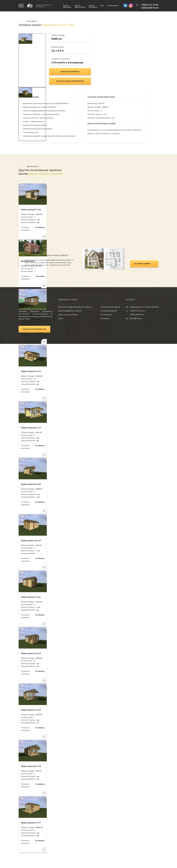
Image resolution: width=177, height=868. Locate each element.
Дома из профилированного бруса (75, 307)
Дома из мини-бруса (93, 6)
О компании (106, 315)
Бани (102, 6)
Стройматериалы (109, 311)
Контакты (105, 318)
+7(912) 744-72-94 (149, 5)
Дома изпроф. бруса (67, 6)
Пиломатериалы (113, 6)
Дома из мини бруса (68, 315)
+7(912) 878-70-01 (149, 8)
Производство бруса (110, 307)
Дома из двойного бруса (80, 6)
